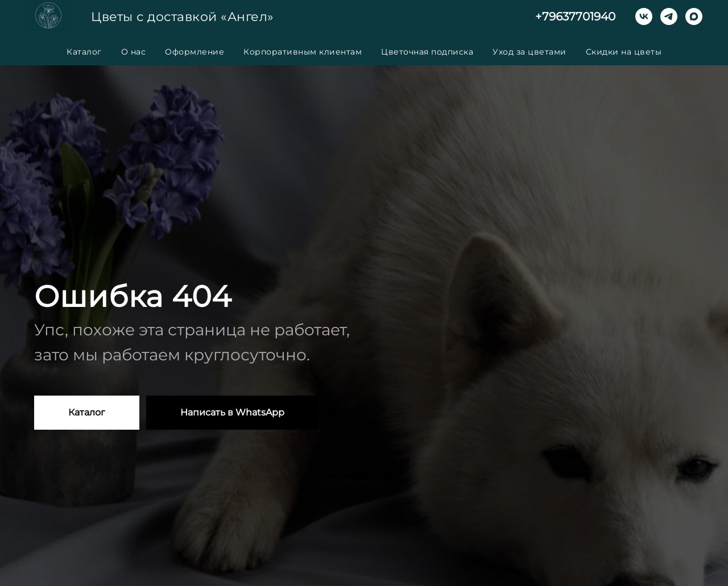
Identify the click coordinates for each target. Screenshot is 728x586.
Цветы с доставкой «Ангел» (183, 17)
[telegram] (669, 16)
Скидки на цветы (624, 52)
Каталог (84, 52)
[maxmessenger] (694, 16)
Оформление (195, 52)
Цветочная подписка (427, 52)
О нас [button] (134, 52)
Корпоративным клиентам (303, 52)
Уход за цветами (530, 52)
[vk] (644, 16)
